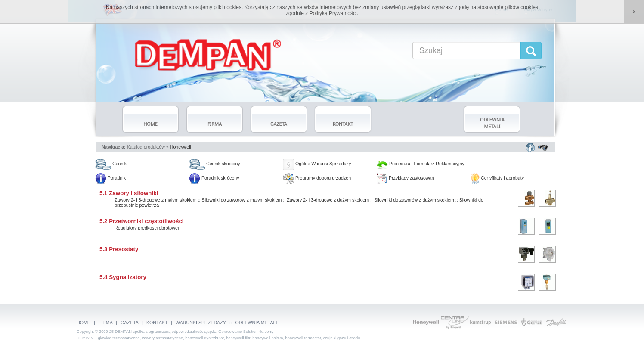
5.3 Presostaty (119, 249)
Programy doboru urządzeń (317, 178)
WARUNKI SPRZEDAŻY (201, 323)
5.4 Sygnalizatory (123, 277)
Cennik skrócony (215, 164)
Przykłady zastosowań (405, 178)
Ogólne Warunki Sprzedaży (317, 164)
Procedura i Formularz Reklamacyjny (421, 164)
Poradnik (110, 178)
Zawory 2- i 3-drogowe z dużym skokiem (328, 200)
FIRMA (106, 323)
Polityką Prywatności (333, 13)
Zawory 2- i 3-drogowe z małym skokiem (156, 200)
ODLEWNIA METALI (256, 323)
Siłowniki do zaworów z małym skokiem (242, 200)
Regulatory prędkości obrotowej (147, 228)
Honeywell (181, 147)
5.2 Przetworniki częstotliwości (142, 221)
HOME (84, 323)
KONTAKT (157, 323)
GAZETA (129, 323)
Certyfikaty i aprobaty (497, 178)
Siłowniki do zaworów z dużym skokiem (414, 200)
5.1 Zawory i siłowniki (129, 193)
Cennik (111, 164)
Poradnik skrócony (214, 178)
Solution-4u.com (258, 332)
